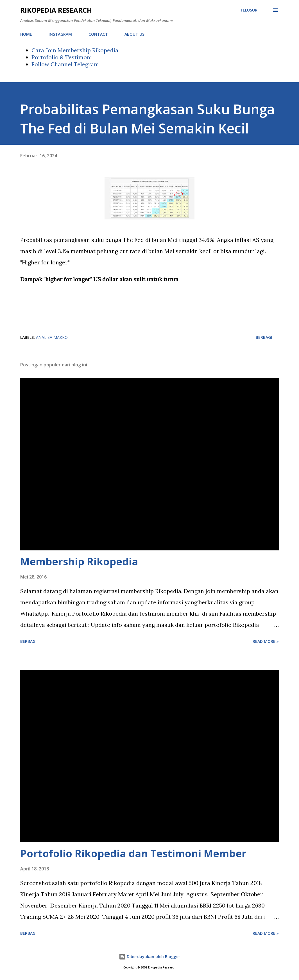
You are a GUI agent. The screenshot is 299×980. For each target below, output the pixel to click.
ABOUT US (134, 34)
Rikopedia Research (56, 10)
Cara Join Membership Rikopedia (75, 50)
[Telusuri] (249, 10)
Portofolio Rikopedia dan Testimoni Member (133, 853)
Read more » (266, 641)
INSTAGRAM (60, 34)
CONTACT (98, 34)
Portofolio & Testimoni (62, 57)
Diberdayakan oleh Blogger (149, 957)
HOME (26, 34)
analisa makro (52, 337)
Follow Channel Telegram (65, 64)
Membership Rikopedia (79, 562)
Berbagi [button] (264, 337)
